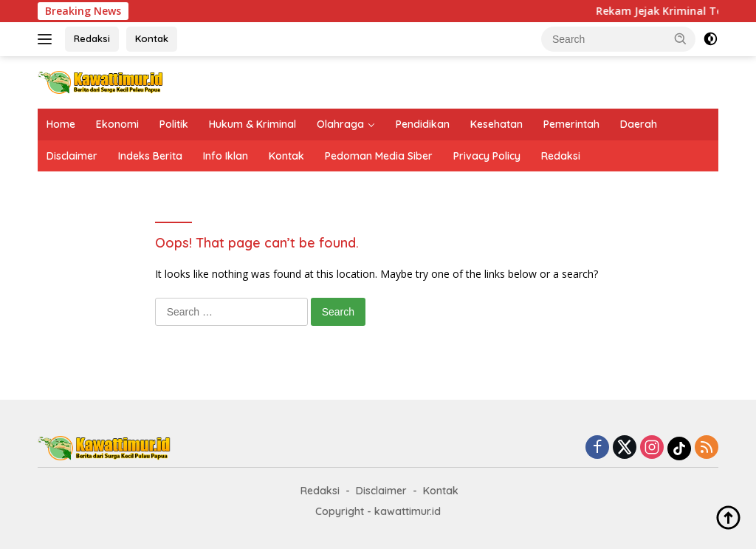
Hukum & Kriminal (252, 124)
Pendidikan (423, 124)
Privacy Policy (487, 156)
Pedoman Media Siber (379, 156)
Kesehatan (496, 124)
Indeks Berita (150, 156)
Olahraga (340, 124)
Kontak (152, 38)
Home (61, 124)
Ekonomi (117, 124)
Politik (174, 124)
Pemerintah (571, 124)
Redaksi (92, 38)
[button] (681, 38)
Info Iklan (226, 156)
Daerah (639, 124)
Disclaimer (72, 156)
